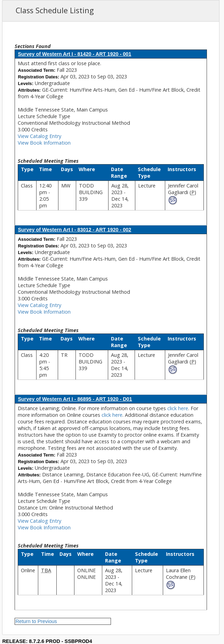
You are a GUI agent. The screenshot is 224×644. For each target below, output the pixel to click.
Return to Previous (36, 621)
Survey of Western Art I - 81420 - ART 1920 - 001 (74, 54)
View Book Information (44, 143)
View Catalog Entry (39, 136)
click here (178, 408)
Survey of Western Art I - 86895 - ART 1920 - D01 (75, 399)
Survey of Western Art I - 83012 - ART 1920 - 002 (74, 230)
